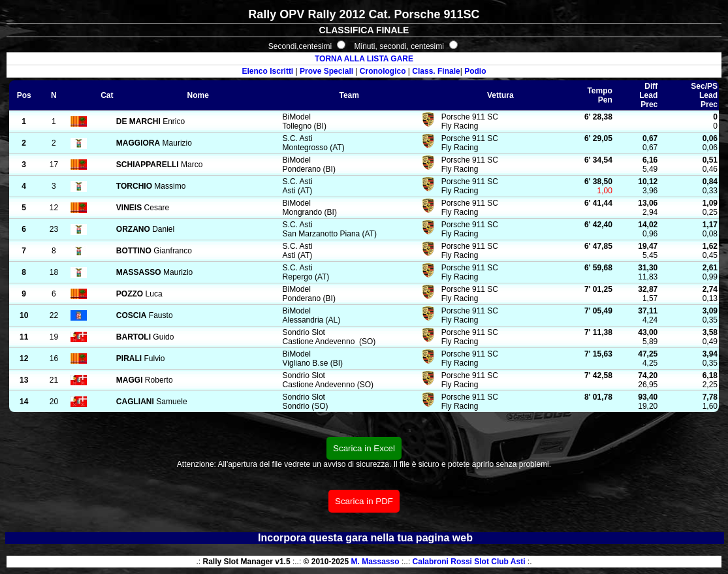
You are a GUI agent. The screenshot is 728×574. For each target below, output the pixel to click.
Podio (475, 71)
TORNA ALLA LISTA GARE (364, 59)
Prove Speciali (326, 71)
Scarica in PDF (364, 501)
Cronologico (383, 71)
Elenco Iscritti (268, 71)
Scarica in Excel (364, 448)
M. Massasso (375, 562)
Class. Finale (436, 71)
